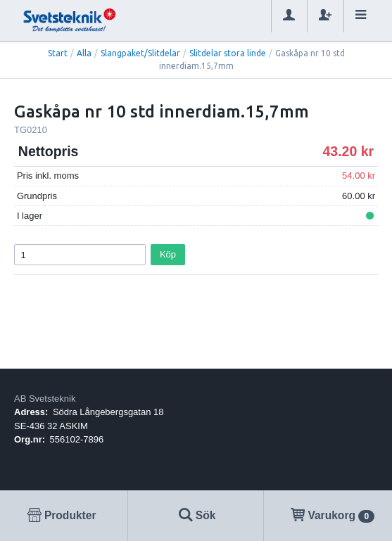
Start (58, 53)
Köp (168, 254)
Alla (84, 53)
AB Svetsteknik (45, 399)
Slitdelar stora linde (228, 53)
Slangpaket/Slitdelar (140, 53)
